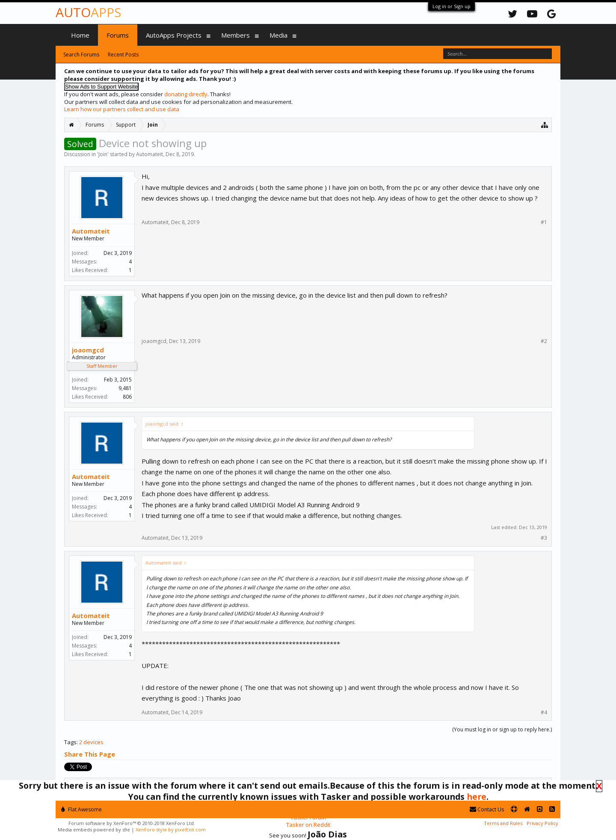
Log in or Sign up (452, 6)
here (477, 797)
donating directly (186, 94)
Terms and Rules (503, 823)
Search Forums (81, 55)
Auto (88, 12)
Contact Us (487, 809)
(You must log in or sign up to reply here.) (502, 729)
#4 (544, 713)
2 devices (91, 742)
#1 (544, 222)
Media (278, 35)
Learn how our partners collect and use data (122, 109)
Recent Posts (123, 55)
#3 (544, 538)
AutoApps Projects (174, 35)
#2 (544, 341)
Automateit (150, 154)
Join (103, 154)
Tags (70, 742)
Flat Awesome (81, 809)
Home (80, 35)
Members (235, 35)
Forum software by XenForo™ (132, 823)
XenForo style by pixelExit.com (171, 830)
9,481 (125, 388)
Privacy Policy (542, 823)
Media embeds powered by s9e (94, 830)
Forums (118, 35)
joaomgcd (88, 350)
